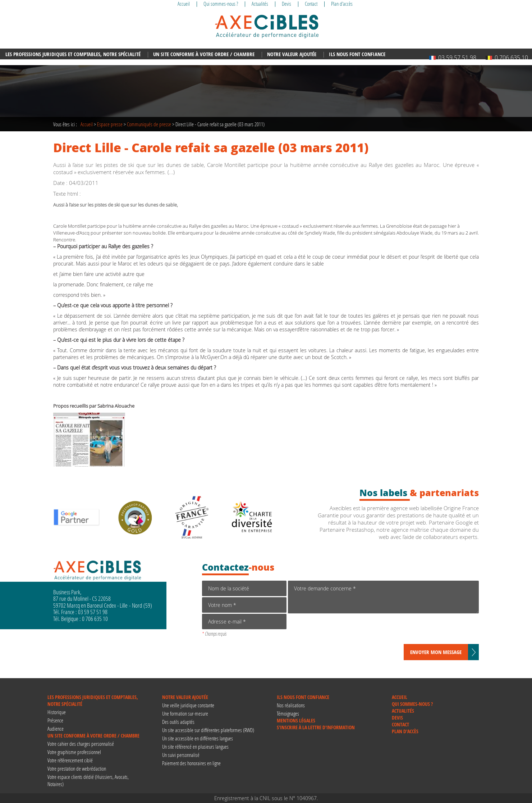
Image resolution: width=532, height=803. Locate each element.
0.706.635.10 (507, 58)
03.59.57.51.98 (453, 58)
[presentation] (343, 630)
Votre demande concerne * (383, 597)
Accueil (87, 124)
